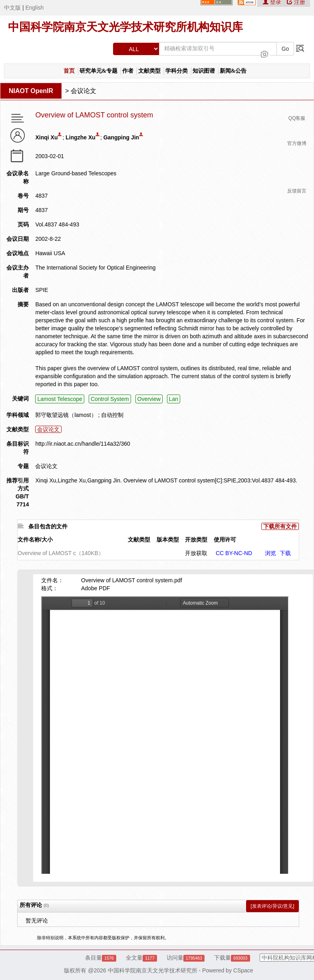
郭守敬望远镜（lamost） (66, 415)
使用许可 (225, 540)
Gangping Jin (121, 137)
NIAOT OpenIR (31, 91)
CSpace (243, 970)
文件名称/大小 (35, 540)
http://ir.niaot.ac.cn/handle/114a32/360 (82, 444)
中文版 (12, 8)
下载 (285, 553)
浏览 (270, 553)
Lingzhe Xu (80, 137)
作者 (128, 71)
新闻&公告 (233, 71)
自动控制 (112, 415)
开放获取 (196, 553)
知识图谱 (204, 71)
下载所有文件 (280, 526)
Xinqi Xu (46, 137)
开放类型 (196, 540)
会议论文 (83, 91)
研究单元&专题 (99, 71)
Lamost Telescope (60, 399)
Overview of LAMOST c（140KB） (61, 553)
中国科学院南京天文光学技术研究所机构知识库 (125, 27)
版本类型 (168, 540)
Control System (110, 399)
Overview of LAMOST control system (94, 115)
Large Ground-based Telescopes (76, 173)
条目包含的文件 (48, 526)
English (34, 8)
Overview (149, 399)
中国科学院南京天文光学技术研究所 (153, 970)
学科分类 (177, 71)
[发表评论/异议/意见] (272, 906)
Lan (174, 399)
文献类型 (149, 71)
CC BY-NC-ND (234, 553)
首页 (69, 71)
